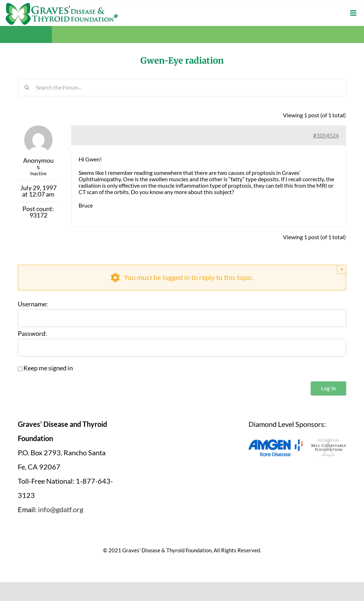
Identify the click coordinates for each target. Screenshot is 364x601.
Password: (32, 334)
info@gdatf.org (61, 509)
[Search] (27, 87)
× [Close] (342, 269)
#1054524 (326, 135)
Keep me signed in (48, 368)
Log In (328, 388)
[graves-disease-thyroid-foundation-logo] (62, 5)
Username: (33, 304)
